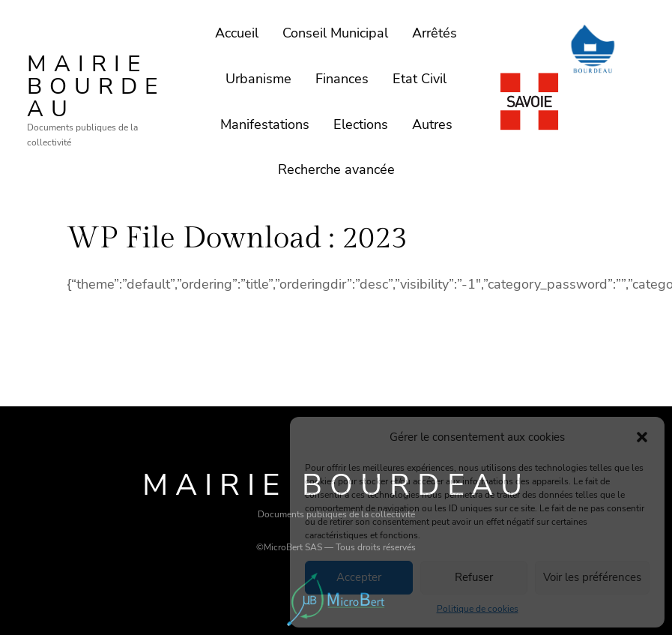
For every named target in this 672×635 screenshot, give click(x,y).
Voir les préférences (592, 577)
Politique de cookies (478, 609)
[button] (642, 437)
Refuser (474, 577)
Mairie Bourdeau (96, 87)
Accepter (359, 577)
